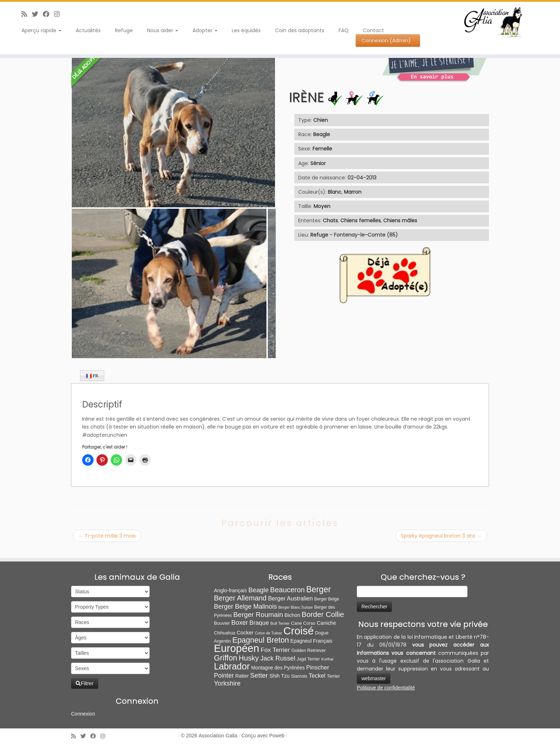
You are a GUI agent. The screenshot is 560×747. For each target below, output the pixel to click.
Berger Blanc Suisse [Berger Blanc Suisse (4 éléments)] (296, 607)
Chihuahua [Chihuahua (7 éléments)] (225, 633)
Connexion (83, 714)
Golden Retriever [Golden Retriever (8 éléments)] (309, 650)
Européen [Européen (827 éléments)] (237, 648)
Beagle (322, 134)
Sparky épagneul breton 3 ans (441, 536)
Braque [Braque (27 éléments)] (259, 623)
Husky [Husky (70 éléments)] (249, 658)
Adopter (205, 30)
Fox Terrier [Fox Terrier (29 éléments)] (275, 650)
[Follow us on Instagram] (59, 14)
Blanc (335, 192)
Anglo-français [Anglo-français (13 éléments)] (230, 590)
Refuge (124, 30)
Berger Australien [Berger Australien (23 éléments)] (290, 598)
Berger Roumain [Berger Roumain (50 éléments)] (258, 615)
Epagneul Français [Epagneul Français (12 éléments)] (311, 641)
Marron (353, 192)
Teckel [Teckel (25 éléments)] (317, 676)
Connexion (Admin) (386, 40)
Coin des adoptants (300, 30)
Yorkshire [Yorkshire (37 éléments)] (227, 683)
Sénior (318, 163)
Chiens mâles (400, 221)
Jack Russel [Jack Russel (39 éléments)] (278, 658)
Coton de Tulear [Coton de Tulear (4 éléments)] (269, 633)
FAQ (344, 30)
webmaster (374, 678)
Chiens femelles (361, 221)
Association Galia (218, 736)
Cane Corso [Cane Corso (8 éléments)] (303, 623)
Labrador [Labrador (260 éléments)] (232, 666)
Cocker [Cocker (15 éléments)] (245, 633)
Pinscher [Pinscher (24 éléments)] (317, 667)
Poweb (277, 736)
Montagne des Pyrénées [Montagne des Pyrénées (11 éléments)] (278, 668)
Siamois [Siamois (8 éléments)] (299, 676)
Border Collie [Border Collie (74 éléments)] (323, 614)
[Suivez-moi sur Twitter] (37, 14)
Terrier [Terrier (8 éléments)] (333, 676)
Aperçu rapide (41, 30)
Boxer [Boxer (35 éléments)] (240, 623)
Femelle (322, 149)
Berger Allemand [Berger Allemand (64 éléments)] (240, 598)
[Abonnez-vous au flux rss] (27, 14)
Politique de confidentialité (386, 688)
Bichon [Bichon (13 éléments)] (292, 615)
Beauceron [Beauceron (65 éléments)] (287, 590)
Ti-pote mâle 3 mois (107, 536)
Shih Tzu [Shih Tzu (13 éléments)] (279, 676)
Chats (330, 221)
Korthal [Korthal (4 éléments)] (327, 659)
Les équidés (246, 30)
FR (92, 376)
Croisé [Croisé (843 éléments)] (299, 631)
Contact (373, 30)
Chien (321, 120)
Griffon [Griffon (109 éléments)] (226, 658)
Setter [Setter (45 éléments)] (259, 675)
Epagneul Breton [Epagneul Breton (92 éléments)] (261, 640)
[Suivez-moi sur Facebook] (48, 14)
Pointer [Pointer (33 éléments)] (224, 676)
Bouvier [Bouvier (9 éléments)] (222, 623)
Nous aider (163, 30)
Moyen (322, 206)
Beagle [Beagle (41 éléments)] (258, 590)
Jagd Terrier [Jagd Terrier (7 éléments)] (308, 659)
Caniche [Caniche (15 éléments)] (326, 623)
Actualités (88, 30)
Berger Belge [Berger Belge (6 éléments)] (327, 599)
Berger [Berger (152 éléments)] (318, 589)
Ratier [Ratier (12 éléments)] (242, 676)
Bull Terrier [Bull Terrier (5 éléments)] (280, 623)
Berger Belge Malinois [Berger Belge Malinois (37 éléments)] (245, 607)
